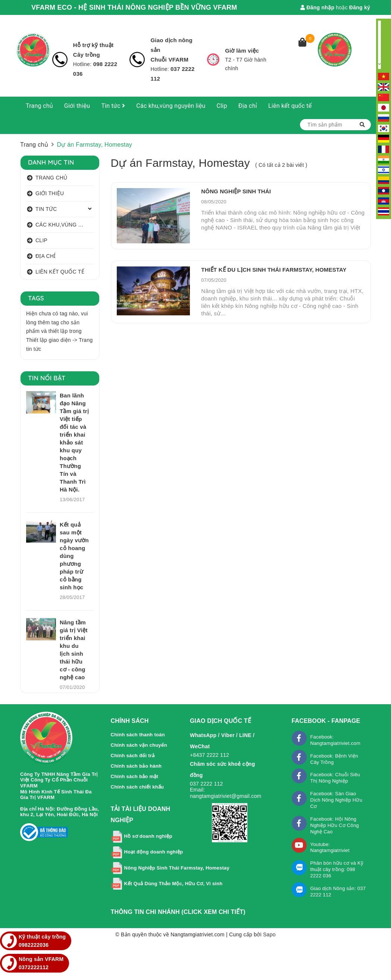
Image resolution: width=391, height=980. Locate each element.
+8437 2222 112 (209, 755)
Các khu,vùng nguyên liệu (171, 106)
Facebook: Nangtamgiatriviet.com (336, 740)
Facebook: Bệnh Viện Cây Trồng (334, 759)
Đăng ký (360, 7)
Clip (222, 106)
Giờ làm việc (242, 51)
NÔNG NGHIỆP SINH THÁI (236, 191)
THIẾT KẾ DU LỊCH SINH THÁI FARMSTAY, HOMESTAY (274, 270)
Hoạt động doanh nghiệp (153, 852)
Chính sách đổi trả (133, 756)
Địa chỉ (248, 106)
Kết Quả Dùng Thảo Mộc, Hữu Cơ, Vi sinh (173, 884)
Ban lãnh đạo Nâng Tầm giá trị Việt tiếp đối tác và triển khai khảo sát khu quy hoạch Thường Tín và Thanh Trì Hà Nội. (74, 442)
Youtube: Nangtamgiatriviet (330, 848)
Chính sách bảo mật (135, 776)
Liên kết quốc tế (290, 106)
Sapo (269, 934)
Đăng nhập (317, 7)
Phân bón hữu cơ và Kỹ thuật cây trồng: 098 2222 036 (337, 869)
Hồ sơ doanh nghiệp (148, 836)
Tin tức (113, 106)
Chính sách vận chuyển (139, 745)
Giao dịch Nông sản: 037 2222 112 (338, 892)
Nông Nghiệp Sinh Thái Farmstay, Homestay (177, 868)
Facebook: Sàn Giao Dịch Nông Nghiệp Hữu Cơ (337, 800)
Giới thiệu (77, 106)
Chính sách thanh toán (138, 735)
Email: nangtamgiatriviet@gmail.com (226, 793)
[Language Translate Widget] (379, 45)
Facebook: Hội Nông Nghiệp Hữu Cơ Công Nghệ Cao (335, 825)
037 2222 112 (207, 784)
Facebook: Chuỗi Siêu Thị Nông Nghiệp (335, 778)
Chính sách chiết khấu (137, 787)
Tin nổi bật (47, 378)
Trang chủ (39, 106)
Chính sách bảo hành (136, 766)
